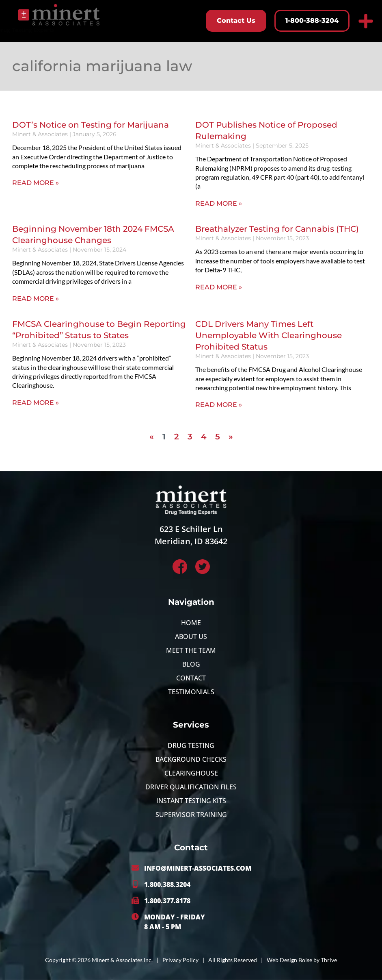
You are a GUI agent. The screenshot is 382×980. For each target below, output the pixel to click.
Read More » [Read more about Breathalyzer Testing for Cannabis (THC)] (219, 287)
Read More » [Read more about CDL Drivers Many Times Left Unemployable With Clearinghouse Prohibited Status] (219, 405)
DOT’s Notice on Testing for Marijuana (91, 125)
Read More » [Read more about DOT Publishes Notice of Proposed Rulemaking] (219, 203)
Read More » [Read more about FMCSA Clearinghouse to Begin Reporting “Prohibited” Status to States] (36, 403)
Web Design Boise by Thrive (302, 960)
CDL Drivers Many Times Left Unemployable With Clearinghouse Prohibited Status (269, 335)
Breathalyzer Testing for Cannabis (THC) (277, 229)
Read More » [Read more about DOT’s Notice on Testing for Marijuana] (36, 183)
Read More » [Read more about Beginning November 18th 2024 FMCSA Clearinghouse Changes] (36, 299)
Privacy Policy (180, 960)
